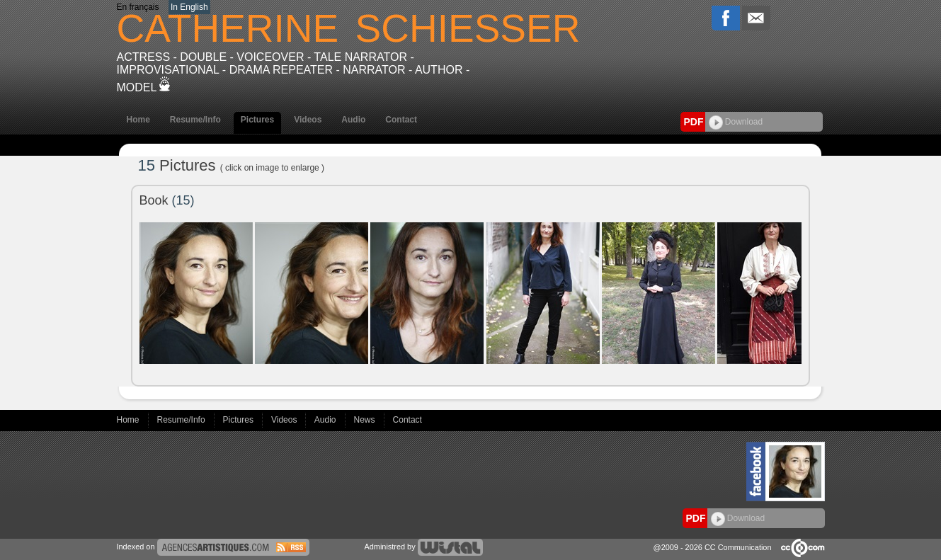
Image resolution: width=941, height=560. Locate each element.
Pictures (257, 120)
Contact (401, 120)
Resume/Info (195, 120)
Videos (308, 120)
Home (138, 120)
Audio (353, 120)
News (366, 420)
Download (736, 122)
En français (138, 7)
